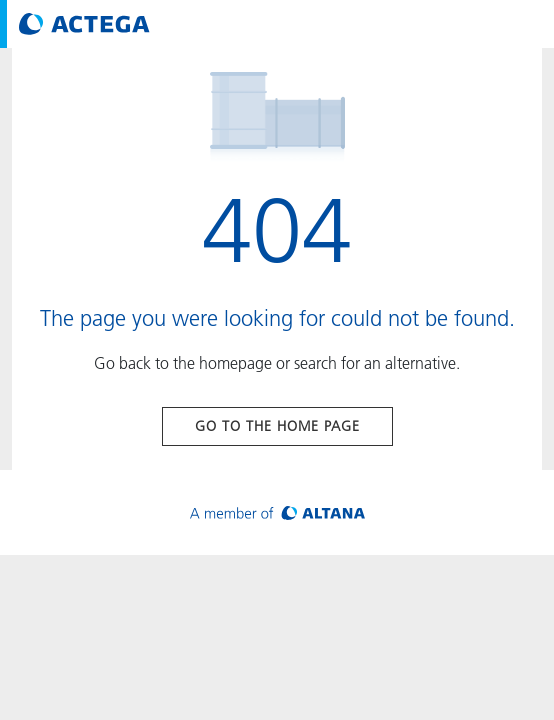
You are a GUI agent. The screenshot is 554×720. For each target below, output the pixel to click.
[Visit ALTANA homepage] (277, 512)
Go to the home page (277, 426)
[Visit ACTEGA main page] (84, 24)
